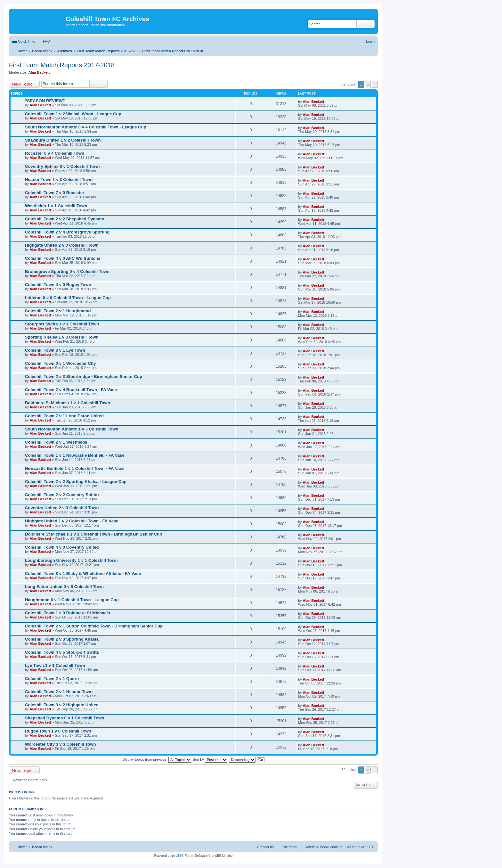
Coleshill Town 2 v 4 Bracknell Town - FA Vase (71, 390)
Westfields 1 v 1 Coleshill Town (56, 206)
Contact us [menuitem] (265, 847)
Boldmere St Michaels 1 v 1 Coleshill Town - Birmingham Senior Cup (93, 534)
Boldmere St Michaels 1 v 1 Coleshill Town (68, 403)
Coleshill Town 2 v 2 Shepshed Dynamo (65, 219)
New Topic (22, 84)
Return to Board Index (30, 780)
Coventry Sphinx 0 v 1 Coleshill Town (62, 166)
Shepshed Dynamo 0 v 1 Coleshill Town (65, 718)
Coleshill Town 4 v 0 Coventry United (62, 547)
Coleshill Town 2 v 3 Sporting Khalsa (62, 639)
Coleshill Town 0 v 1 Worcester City (61, 363)
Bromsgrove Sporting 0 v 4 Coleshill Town (67, 271)
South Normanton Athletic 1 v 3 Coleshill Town (72, 429)
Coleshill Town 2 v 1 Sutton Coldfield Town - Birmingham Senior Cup (94, 626)
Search (361, 24)
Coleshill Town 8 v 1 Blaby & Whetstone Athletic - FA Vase (83, 573)
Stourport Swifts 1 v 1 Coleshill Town (62, 324)
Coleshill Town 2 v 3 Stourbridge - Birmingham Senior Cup (84, 377)
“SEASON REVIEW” (45, 101)
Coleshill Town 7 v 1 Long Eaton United (64, 416)
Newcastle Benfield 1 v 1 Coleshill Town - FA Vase (75, 468)
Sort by (210, 759)
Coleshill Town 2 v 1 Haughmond (58, 311)
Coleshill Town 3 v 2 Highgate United (62, 705)
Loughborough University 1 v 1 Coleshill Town (71, 560)
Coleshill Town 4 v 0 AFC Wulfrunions (63, 258)
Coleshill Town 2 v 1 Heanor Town (59, 692)
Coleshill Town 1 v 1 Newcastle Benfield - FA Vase (75, 455)
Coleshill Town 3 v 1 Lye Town (55, 350)
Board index (42, 847)
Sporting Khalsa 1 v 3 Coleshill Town (62, 337)
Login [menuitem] (370, 41)
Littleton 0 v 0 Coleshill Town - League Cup (68, 298)
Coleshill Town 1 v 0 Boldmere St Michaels (68, 613)
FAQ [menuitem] (46, 41)
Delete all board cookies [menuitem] (324, 847)
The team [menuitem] (289, 847)
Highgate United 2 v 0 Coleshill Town (62, 245)
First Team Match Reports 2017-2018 (62, 65)
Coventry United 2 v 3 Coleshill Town (62, 508)
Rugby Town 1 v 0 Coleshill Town (58, 731)
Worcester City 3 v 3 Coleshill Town (61, 744)
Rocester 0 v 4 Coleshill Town (55, 153)
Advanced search (370, 24)
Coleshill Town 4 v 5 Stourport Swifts (62, 652)
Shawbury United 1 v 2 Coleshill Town (63, 140)
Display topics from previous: (157, 759)
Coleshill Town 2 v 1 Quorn (52, 679)
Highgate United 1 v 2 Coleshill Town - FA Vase (72, 521)
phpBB (177, 856)
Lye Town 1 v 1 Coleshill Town (55, 665)
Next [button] (375, 84)
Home (23, 847)
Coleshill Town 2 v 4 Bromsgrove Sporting (67, 232)
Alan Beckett (39, 72)
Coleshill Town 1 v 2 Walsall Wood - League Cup (73, 114)
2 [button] (368, 84)
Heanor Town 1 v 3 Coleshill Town (59, 180)
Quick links (26, 41)
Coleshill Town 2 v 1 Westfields (56, 442)
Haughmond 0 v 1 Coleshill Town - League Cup (72, 600)
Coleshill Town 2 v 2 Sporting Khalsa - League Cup (76, 482)
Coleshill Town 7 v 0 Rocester (55, 193)
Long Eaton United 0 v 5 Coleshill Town (64, 587)
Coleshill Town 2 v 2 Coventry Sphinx (62, 495)
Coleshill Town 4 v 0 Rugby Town (58, 285)
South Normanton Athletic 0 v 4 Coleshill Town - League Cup (86, 127)
